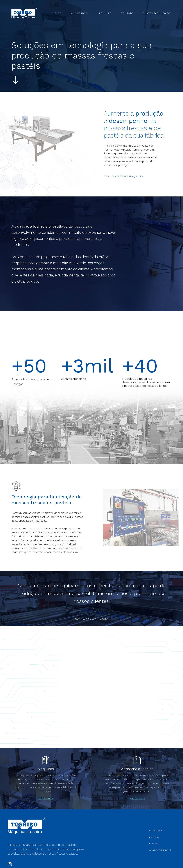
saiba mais (46, 798)
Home (57, 13)
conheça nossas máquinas (123, 176)
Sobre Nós (79, 13)
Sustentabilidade (157, 13)
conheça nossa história (92, 619)
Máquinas (104, 13)
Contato (127, 13)
